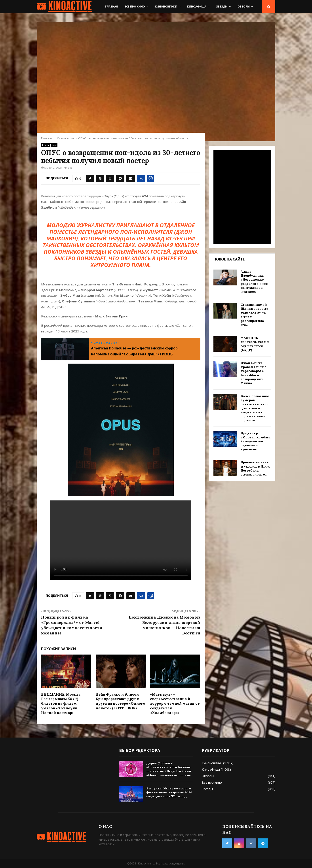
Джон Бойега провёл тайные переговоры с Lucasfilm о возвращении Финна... (253, 373)
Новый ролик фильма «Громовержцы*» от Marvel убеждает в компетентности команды (72, 625)
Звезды (222, 7)
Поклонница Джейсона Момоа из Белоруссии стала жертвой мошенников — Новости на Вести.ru (164, 625)
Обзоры (244, 7)
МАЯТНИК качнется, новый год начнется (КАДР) (255, 344)
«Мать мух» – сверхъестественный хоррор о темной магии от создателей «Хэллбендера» (175, 703)
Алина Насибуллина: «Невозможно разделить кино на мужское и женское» (254, 282)
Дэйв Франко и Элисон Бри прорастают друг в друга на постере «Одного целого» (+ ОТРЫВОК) (120, 701)
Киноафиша (197, 7)
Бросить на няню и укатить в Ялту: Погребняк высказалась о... (255, 468)
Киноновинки (166, 7)
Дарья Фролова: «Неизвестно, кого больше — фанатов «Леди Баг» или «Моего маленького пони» (169, 769)
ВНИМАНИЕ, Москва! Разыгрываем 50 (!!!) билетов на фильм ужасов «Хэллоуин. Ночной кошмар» (61, 703)
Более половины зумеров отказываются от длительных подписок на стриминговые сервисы (255, 408)
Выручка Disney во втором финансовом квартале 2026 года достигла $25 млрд (169, 792)
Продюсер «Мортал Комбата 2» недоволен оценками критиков (256, 441)
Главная (111, 7)
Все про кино (135, 7)
